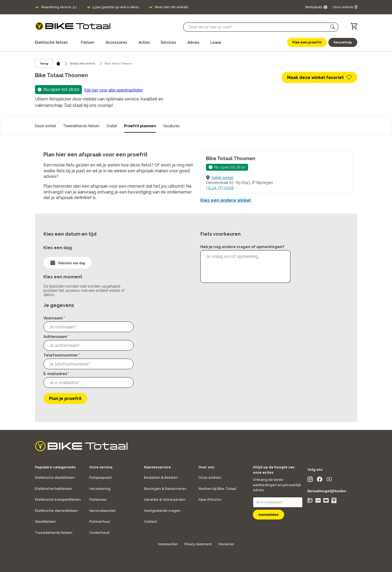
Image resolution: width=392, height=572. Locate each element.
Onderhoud (99, 533)
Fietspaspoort (100, 478)
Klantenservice (157, 467)
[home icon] (58, 63)
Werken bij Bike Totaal (217, 489)
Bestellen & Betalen (161, 478)
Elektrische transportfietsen (58, 500)
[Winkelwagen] (354, 26)
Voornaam (54, 318)
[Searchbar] (258, 27)
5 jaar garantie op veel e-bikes (116, 7)
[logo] (73, 26)
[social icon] (310, 480)
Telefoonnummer (62, 355)
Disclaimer (226, 544)
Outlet (112, 126)
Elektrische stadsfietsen (55, 478)
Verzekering (100, 489)
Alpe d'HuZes (210, 500)
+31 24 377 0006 (220, 188)
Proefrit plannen (140, 126)
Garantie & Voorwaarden (165, 500)
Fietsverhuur (100, 522)
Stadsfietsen (45, 522)
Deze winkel (45, 126)
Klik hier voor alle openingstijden (114, 90)
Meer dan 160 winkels (171, 7)
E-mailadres (56, 374)
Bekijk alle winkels (83, 63)
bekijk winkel (222, 178)
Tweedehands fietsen (81, 126)
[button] (333, 27)
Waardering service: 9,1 (59, 7)
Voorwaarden (168, 544)
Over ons (206, 467)
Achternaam (56, 337)
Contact (150, 522)
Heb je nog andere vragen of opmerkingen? (242, 247)
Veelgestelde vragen (162, 511)
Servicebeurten (103, 511)
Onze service (101, 467)
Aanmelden (268, 515)
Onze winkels (210, 478)
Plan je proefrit (65, 399)
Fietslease (98, 500)
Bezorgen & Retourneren (165, 489)
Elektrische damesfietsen (56, 511)
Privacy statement (198, 544)
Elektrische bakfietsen (54, 489)
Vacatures (171, 126)
